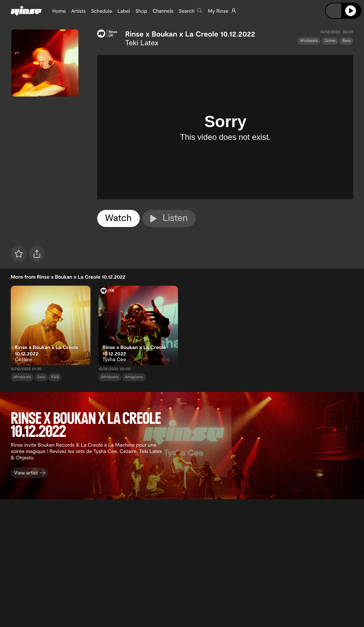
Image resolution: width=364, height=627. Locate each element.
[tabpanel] (225, 127)
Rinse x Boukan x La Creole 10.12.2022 (190, 34)
